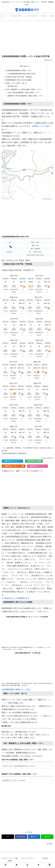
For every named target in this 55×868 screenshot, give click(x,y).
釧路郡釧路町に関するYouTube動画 (19, 80)
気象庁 (51, 459)
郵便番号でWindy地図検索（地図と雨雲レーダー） (26, 96)
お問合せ (45, 859)
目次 (22, 66)
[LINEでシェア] (47, 837)
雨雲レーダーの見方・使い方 (17, 84)
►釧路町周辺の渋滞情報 (34, 462)
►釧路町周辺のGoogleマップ (12, 462)
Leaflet (44, 200)
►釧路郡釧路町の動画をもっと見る (16, 690)
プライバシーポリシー (27, 859)
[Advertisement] (27, 39)
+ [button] (4, 153)
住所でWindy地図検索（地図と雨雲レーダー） (25, 93)
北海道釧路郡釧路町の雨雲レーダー (19, 71)
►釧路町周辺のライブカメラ (37, 467)
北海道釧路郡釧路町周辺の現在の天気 (22, 74)
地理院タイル (50, 200)
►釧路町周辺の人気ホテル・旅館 (14, 467)
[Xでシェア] (8, 837)
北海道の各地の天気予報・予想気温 (19, 77)
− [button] (4, 156)
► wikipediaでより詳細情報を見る (15, 599)
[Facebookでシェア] (21, 837)
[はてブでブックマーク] (34, 837)
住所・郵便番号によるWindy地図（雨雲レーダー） (24, 90)
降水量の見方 (13, 87)
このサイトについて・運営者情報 (10, 860)
